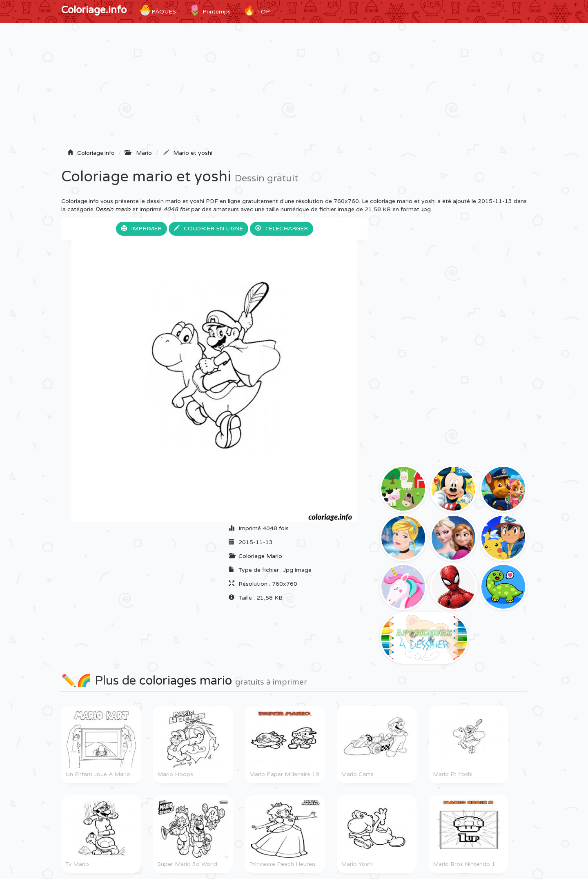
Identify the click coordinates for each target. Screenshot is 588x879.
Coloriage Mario (260, 556)
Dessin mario (113, 209)
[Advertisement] (294, 89)
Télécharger (282, 229)
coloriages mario (186, 681)
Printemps (209, 10)
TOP (256, 10)
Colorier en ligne (208, 229)
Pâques (157, 10)
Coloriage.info (94, 10)
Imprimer (141, 229)
